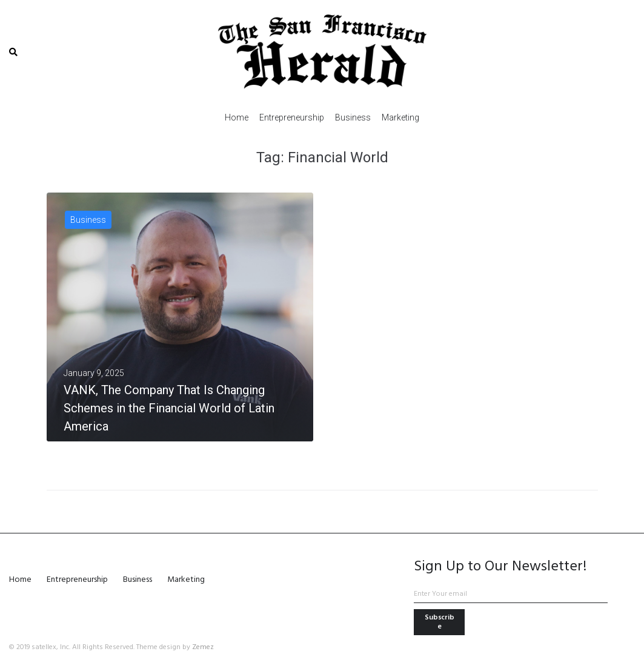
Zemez (203, 647)
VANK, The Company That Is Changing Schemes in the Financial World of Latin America (169, 408)
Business (88, 220)
